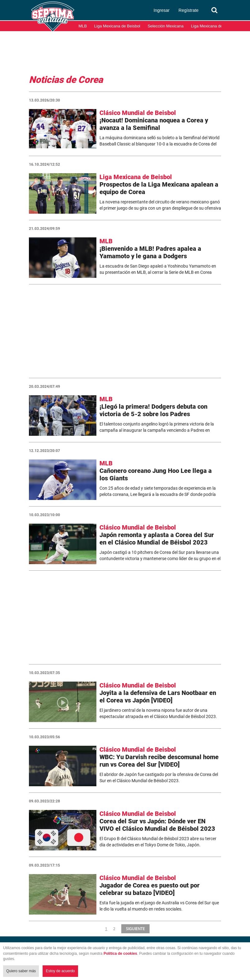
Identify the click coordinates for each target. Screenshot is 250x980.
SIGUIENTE (135, 929)
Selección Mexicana (166, 26)
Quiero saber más (21, 971)
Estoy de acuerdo (60, 971)
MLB (83, 26)
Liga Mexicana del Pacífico (215, 26)
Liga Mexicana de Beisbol (117, 26)
